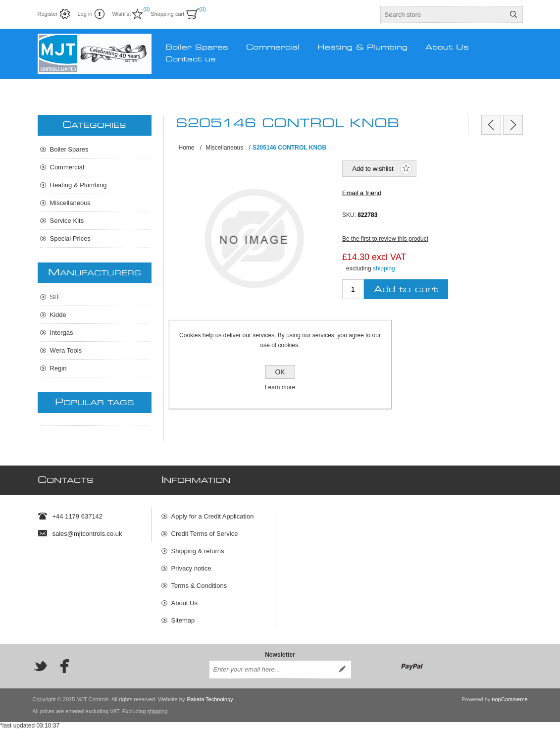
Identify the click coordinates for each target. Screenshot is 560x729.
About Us (184, 603)
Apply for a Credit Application (213, 516)
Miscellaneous (70, 203)
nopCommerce (509, 699)
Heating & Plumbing (78, 185)
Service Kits (67, 221)
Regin (58, 368)
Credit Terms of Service (205, 534)
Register (48, 14)
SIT (55, 297)
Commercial (67, 167)
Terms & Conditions (199, 586)
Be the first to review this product (385, 239)
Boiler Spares (69, 149)
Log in (85, 14)
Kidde (58, 315)
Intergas (62, 333)
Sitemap (183, 620)
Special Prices (70, 238)
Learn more (280, 387)
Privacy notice (191, 568)
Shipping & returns (198, 551)
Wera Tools (66, 350)
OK (280, 372)
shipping (384, 268)
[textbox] (443, 14)
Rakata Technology (210, 699)
